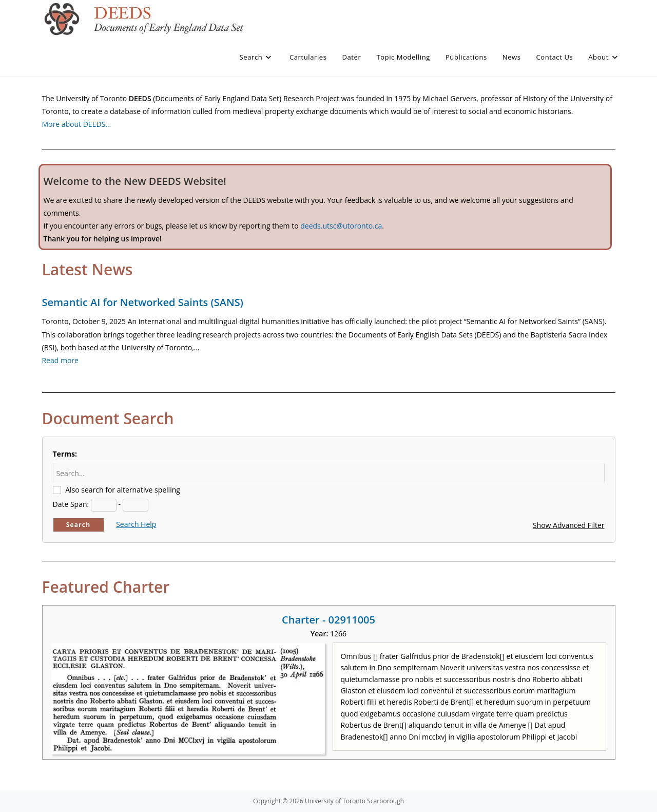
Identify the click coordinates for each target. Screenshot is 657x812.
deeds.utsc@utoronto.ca (341, 226)
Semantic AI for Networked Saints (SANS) (143, 302)
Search (79, 525)
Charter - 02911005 (328, 620)
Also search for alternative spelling (123, 490)
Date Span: (71, 504)
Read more (60, 360)
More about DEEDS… (77, 124)
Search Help (136, 524)
